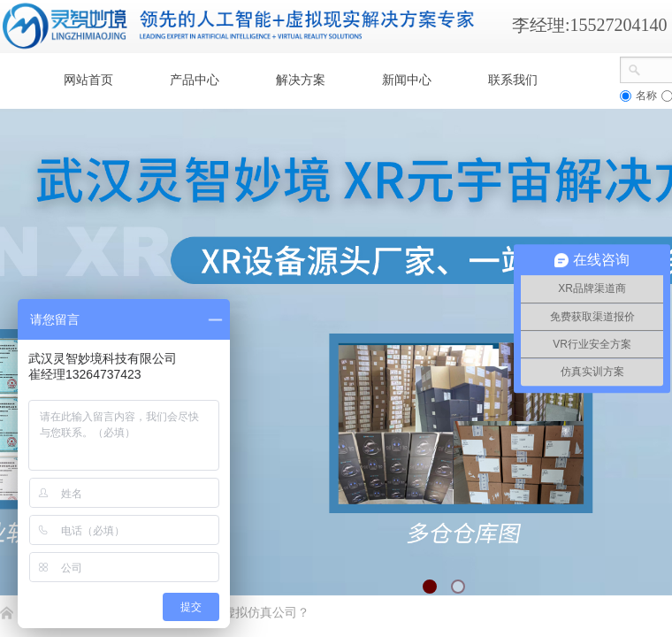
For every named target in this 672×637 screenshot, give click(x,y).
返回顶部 (594, 531)
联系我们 (513, 80)
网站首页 (88, 80)
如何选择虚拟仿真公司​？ (241, 613)
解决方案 (301, 80)
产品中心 (195, 80)
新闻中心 (407, 80)
